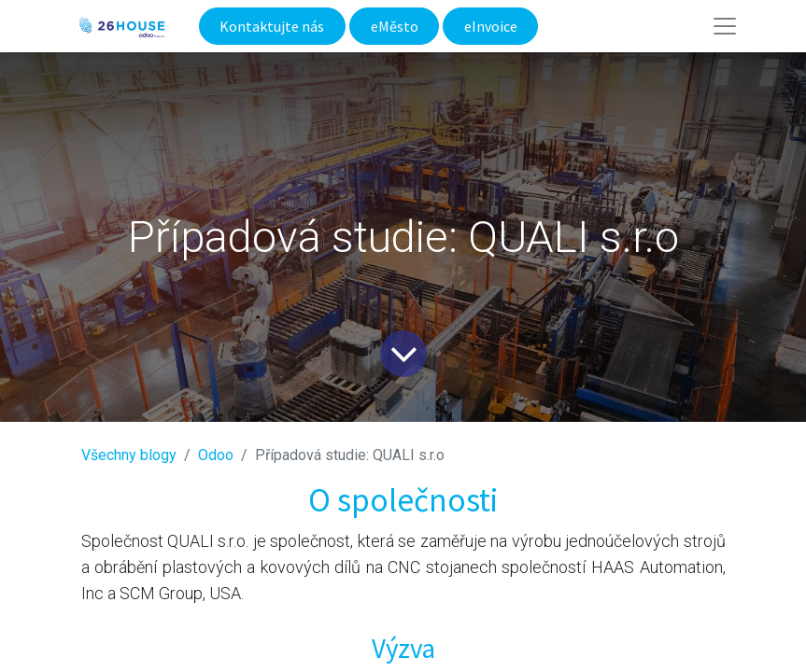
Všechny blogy (129, 455)
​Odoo (216, 455)
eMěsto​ (395, 26)
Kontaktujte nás (272, 26)
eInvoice (491, 26)
